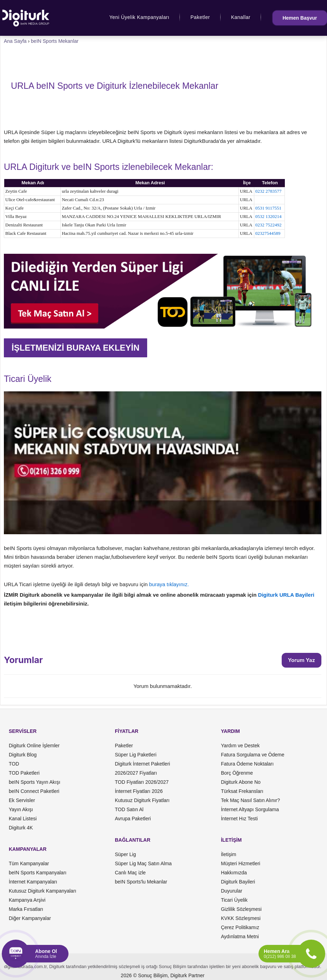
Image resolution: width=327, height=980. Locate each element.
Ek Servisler (22, 800)
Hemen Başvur (300, 18)
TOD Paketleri (24, 773)
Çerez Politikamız (240, 927)
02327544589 (268, 233)
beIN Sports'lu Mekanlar (141, 882)
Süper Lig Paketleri (136, 755)
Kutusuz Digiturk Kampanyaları (42, 891)
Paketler (200, 17)
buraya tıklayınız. (169, 584)
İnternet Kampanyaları (33, 882)
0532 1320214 (269, 216)
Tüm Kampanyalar (29, 863)
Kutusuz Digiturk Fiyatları (142, 800)
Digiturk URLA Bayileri (286, 595)
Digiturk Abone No (241, 782)
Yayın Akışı (21, 809)
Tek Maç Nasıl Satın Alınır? (250, 800)
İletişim (229, 854)
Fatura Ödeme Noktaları (247, 764)
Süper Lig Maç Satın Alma (143, 863)
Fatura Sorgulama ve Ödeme (253, 755)
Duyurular (232, 891)
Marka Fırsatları (26, 909)
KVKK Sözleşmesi (241, 918)
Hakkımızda (234, 873)
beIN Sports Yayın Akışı (35, 782)
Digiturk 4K (21, 828)
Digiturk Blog (23, 755)
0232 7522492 (269, 225)
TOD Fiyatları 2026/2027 (142, 782)
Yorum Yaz (302, 660)
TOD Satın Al (129, 809)
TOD (14, 764)
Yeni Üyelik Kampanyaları (139, 17)
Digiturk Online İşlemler (34, 746)
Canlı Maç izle (130, 873)
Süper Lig (125, 854)
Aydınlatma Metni (240, 936)
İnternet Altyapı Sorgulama (250, 809)
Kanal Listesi (23, 819)
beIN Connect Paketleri (34, 791)
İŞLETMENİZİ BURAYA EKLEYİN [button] (76, 348)
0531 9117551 (268, 208)
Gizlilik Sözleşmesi (241, 909)
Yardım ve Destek (240, 746)
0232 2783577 (269, 191)
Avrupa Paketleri (133, 819)
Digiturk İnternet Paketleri (142, 764)
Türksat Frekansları (242, 791)
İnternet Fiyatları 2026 (139, 791)
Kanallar (241, 17)
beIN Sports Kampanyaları (38, 873)
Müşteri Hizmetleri (241, 863)
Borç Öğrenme (237, 773)
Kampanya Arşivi (27, 900)
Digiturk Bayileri (238, 882)
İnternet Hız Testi (239, 819)
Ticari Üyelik (234, 900)
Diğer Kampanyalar (30, 918)
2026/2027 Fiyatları (136, 773)
